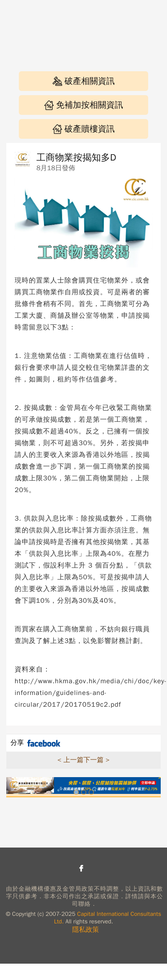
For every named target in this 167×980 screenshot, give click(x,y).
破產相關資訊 (83, 81)
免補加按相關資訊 (83, 105)
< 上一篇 (70, 760)
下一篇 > (97, 760)
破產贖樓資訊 (83, 129)
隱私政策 (86, 930)
